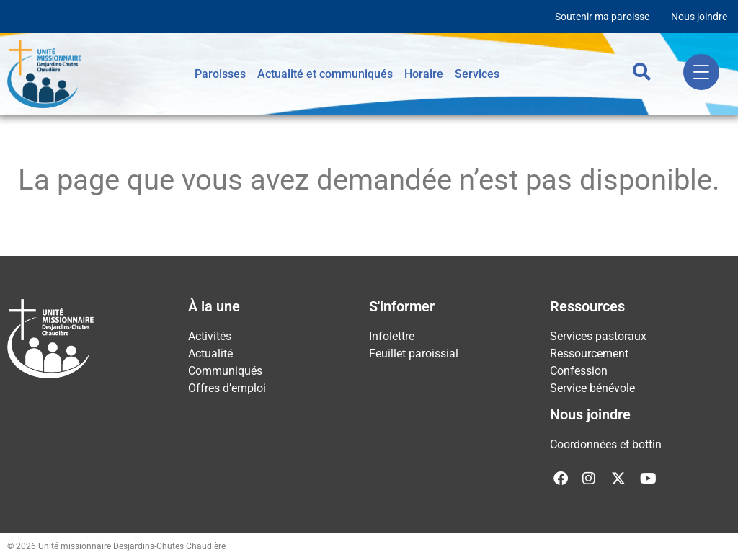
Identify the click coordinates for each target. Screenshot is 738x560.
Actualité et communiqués (325, 74)
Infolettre (392, 336)
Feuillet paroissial (414, 354)
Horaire (424, 74)
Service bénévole (592, 388)
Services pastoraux (598, 336)
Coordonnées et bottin (606, 444)
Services (477, 74)
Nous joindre (699, 17)
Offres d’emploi (227, 388)
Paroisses (220, 74)
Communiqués (225, 371)
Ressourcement (589, 354)
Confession (579, 371)
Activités (210, 336)
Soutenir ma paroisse (602, 17)
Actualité (210, 354)
